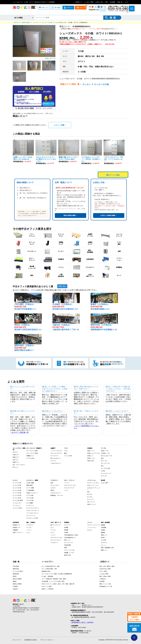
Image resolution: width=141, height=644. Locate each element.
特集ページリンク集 (105, 584)
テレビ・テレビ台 (69, 550)
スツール (53, 461)
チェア (28, 533)
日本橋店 (15, 586)
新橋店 (15, 581)
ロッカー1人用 (17, 483)
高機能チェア (30, 456)
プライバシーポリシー (47, 640)
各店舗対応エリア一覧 (106, 586)
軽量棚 (103, 525)
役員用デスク (16, 525)
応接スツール (91, 458)
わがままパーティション (94, 489)
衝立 (89, 492)
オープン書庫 (30, 488)
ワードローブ (16, 505)
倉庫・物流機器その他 (107, 548)
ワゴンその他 (68, 456)
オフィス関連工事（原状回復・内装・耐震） (54, 579)
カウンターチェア (69, 488)
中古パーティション (93, 485)
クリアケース (30, 505)
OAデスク (15, 460)
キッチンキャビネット (33, 508)
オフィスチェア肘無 (32, 453)
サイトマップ (17, 640)
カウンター (104, 476)
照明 (65, 548)
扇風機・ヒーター (69, 553)
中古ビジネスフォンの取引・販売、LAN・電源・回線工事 (58, 584)
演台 (102, 466)
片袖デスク (16, 455)
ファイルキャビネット (33, 513)
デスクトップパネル (93, 483)
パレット (103, 545)
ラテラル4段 (30, 500)
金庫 (52, 483)
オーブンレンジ (69, 543)
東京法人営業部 (17, 579)
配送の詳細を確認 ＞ (70, 215)
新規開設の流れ (46, 571)
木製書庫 (15, 530)
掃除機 (66, 530)
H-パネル (90, 497)
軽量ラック (104, 550)
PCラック (15, 467)
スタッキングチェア (56, 453)
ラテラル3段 (30, 498)
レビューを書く (60, 125)
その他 (103, 471)
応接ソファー (91, 451)
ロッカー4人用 (17, 490)
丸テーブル (104, 461)
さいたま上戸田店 (18, 571)
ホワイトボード (55, 485)
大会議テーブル (105, 453)
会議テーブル (105, 451)
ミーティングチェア (56, 451)
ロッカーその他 (101, 84)
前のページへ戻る (113, 175)
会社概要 (112, 2)
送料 (106, 2)
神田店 (15, 576)
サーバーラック (31, 516)
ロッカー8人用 (17, 498)
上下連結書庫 (30, 490)
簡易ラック (104, 535)
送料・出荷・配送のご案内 (107, 566)
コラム (126, 2)
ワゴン (66, 451)
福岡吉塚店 (16, 574)
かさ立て (53, 488)
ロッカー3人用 (17, 488)
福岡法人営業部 (17, 584)
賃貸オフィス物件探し (48, 589)
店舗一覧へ (62, 286)
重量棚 (103, 533)
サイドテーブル (105, 463)
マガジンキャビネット (33, 511)
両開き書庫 (30, 485)
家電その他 (67, 555)
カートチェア (54, 456)
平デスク (15, 452)
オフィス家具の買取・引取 (49, 569)
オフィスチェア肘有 (32, 451)
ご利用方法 (103, 579)
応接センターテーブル (94, 453)
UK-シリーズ (91, 502)
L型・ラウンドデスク (19, 465)
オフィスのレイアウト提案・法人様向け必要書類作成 (57, 574)
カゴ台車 (103, 540)
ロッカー (87, 84)
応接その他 (90, 461)
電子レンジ (67, 540)
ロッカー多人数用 (18, 500)
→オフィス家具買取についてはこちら (86, 427)
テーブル (29, 527)
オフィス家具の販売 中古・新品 (51, 566)
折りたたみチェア (56, 458)
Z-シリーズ (90, 499)
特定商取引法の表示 (31, 640)
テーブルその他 (105, 468)
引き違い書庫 (30, 483)
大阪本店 (15, 589)
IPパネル (90, 494)
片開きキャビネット (32, 493)
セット (52, 527)
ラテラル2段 (30, 495)
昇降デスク (16, 462)
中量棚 (103, 530)
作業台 (103, 538)
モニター (90, 530)
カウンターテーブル (70, 485)
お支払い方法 (99, 2)
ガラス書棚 (30, 503)
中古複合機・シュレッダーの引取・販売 (53, 581)
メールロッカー (17, 503)
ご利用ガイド (78, 2)
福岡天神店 (16, 569)
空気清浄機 (67, 545)
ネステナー (104, 543)
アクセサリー (30, 525)
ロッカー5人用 (17, 493)
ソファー (67, 483)
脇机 (65, 453)
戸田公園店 (16, 566)
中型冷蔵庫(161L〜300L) (71, 535)
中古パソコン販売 (47, 586)
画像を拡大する (50, 59)
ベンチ (66, 490)
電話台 (52, 490)
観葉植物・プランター (57, 495)
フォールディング (106, 473)
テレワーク (67, 525)
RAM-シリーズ (91, 504)
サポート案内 (103, 571)
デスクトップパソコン (94, 525)
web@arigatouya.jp (19, 612)
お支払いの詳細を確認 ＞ (109, 215)
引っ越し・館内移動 (47, 576)
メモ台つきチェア (56, 463)
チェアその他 (30, 458)
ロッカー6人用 (17, 495)
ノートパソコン (92, 527)
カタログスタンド (56, 493)
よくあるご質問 (88, 2)
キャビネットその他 (32, 518)
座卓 (102, 458)
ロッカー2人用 (17, 485)
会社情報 (102, 581)
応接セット (90, 456)
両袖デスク (16, 457)
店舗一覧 (119, 2)
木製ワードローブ (18, 533)
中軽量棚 (103, 527)
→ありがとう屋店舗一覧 (19, 432)
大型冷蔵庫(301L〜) (70, 538)
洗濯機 (66, 527)
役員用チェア (16, 527)
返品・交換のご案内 (105, 576)
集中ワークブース (56, 525)
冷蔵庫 (66, 533)
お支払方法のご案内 (105, 569)
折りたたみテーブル (107, 456)
